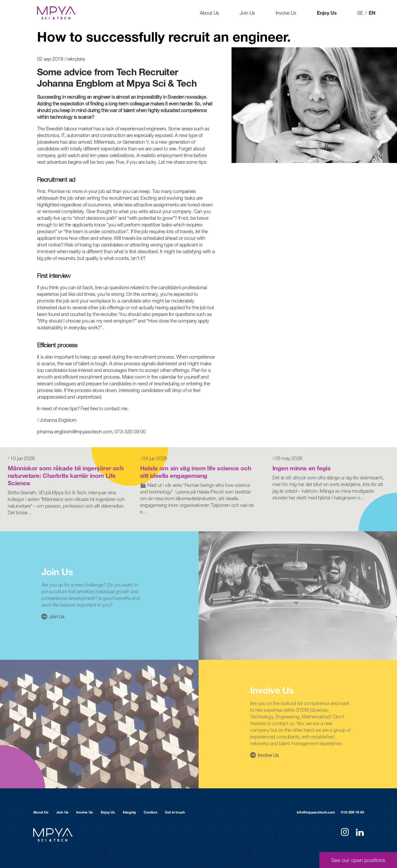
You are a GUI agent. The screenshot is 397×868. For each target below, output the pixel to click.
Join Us (247, 13)
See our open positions (358, 860)
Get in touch (175, 812)
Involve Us (286, 13)
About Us (209, 13)
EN (372, 13)
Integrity (129, 812)
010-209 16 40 (352, 812)
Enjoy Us (327, 13)
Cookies (150, 812)
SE (360, 13)
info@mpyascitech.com (316, 812)
